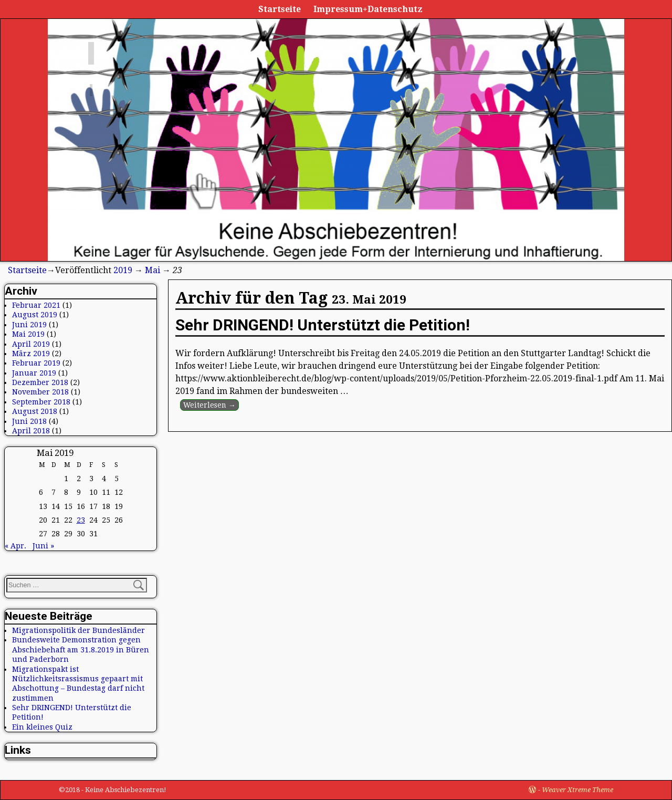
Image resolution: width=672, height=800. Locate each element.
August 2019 (35, 315)
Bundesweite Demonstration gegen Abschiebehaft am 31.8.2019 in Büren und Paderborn (81, 650)
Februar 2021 (36, 305)
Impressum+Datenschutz (368, 9)
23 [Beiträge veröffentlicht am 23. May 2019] (81, 520)
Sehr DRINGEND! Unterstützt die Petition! (323, 325)
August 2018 (35, 411)
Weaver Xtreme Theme (577, 790)
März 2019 (31, 354)
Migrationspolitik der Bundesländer (78, 630)
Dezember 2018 (40, 382)
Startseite (280, 9)
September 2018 (41, 402)
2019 (123, 270)
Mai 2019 (28, 334)
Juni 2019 (29, 325)
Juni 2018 (29, 421)
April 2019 (31, 344)
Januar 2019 (34, 373)
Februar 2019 (36, 363)
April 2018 (31, 431)
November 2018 (40, 392)
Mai (153, 270)
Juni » (43, 546)
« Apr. (15, 546)
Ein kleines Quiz (42, 727)
